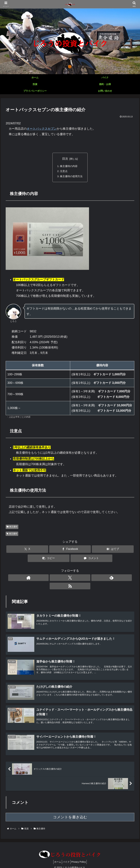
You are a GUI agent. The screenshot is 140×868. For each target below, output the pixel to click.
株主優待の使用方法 (71, 177)
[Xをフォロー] (66, 579)
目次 (65, 159)
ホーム (56, 857)
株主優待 (12, 528)
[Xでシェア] (27, 550)
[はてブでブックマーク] (113, 550)
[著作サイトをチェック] (58, 579)
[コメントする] (91, 559)
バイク (66, 857)
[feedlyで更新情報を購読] (74, 579)
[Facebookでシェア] (70, 550)
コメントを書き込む (70, 813)
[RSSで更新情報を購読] (81, 579)
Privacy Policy (80, 857)
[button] (49, 559)
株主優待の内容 (69, 166)
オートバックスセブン (42, 129)
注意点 (63, 172)
